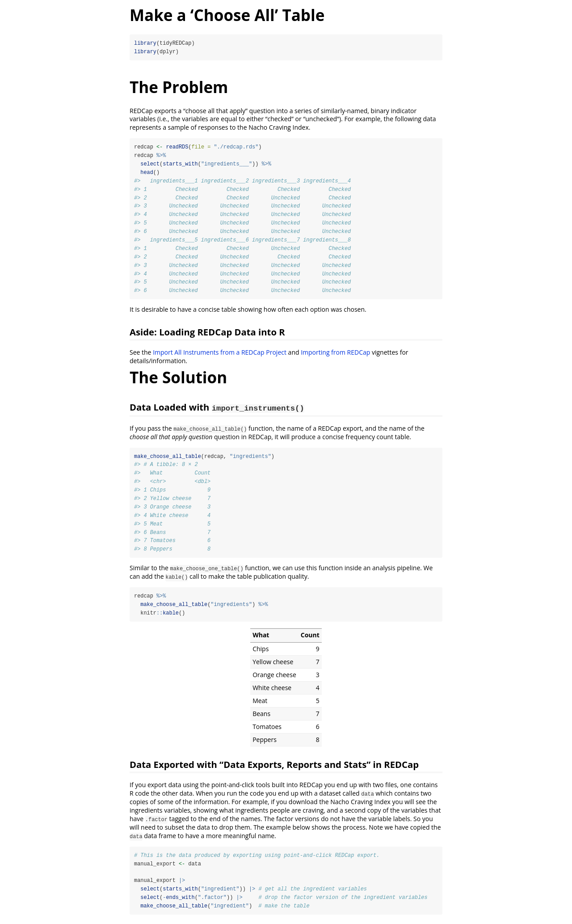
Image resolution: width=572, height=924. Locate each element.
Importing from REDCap (335, 354)
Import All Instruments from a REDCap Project (220, 354)
